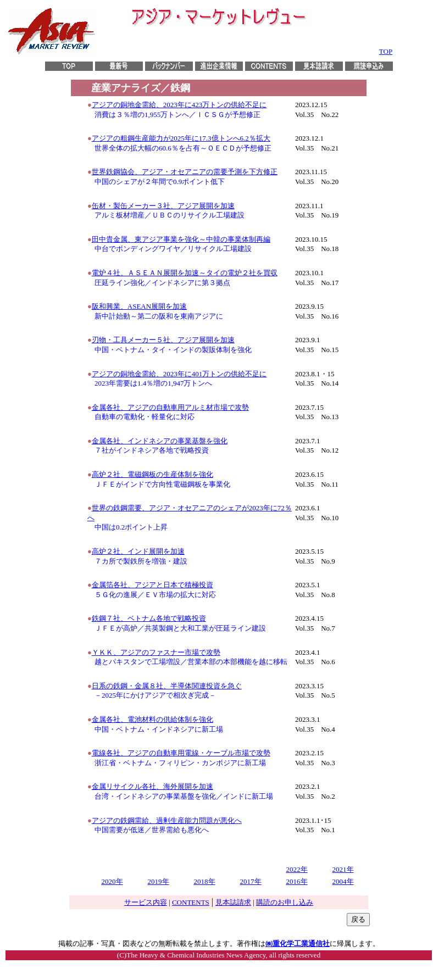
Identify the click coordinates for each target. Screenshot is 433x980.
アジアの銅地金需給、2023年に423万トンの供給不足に (179, 105)
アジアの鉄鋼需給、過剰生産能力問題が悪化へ (167, 820)
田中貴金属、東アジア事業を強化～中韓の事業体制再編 (181, 239)
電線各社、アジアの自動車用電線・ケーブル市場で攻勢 (181, 753)
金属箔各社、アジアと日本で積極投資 (152, 585)
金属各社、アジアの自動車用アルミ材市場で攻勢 (170, 407)
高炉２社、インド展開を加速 (138, 551)
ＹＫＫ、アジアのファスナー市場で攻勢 (156, 652)
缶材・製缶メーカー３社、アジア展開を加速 (163, 206)
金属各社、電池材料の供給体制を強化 (152, 719)
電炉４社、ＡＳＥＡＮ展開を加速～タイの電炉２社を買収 (185, 273)
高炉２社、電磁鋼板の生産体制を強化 (152, 474)
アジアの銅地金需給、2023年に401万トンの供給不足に (179, 374)
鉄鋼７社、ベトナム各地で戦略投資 (149, 618)
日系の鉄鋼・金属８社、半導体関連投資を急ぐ (167, 686)
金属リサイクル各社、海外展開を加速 (152, 786)
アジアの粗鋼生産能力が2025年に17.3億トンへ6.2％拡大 (181, 138)
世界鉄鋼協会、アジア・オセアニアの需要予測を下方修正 (185, 172)
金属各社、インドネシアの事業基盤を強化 (160, 441)
